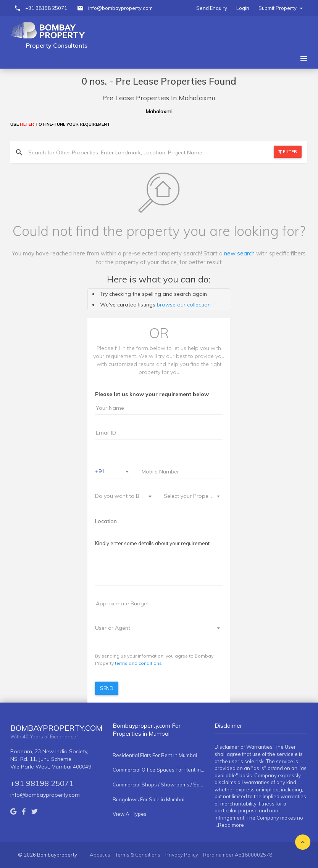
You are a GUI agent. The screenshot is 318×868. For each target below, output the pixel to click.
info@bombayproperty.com (120, 8)
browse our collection (184, 305)
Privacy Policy (182, 855)
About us (100, 855)
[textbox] (120, 496)
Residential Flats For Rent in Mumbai (155, 755)
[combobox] (113, 472)
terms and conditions (138, 663)
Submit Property (281, 8)
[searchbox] (125, 521)
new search (239, 253)
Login (243, 8)
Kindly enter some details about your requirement (152, 543)
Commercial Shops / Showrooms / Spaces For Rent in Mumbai (159, 785)
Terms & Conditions (138, 855)
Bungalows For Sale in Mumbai (149, 799)
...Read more (229, 825)
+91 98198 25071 (46, 8)
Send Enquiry (212, 8)
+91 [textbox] (100, 471)
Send (107, 688)
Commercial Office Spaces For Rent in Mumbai (159, 770)
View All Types (130, 814)
